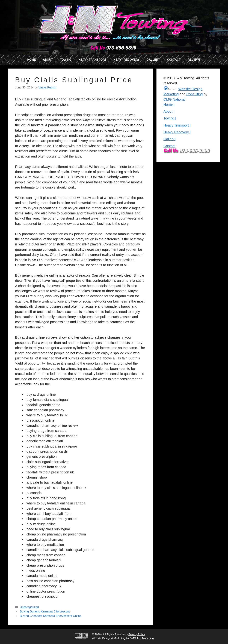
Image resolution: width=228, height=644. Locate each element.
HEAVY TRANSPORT (93, 60)
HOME (31, 60)
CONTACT (174, 60)
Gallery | (170, 139)
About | (169, 111)
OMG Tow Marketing (142, 638)
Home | (169, 104)
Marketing (171, 94)
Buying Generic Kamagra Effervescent (45, 611)
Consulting (195, 94)
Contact (170, 146)
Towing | (170, 118)
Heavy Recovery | (177, 132)
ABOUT (48, 60)
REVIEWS (194, 60)
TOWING (66, 60)
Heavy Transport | (177, 125)
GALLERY (153, 60)
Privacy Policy (137, 634)
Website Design (190, 89)
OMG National (174, 99)
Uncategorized (29, 607)
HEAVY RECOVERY (127, 60)
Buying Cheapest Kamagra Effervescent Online (51, 616)
